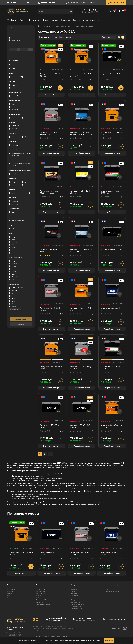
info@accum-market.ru (49, 3)
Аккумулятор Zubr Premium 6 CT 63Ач (111, 368)
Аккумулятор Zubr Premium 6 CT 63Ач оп (111, 192)
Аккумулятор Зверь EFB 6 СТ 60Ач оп (50, 75)
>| (50, 454)
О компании (11, 589)
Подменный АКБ (77, 606)
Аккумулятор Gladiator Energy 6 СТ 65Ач (81, 368)
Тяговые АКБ (40, 602)
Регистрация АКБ (77, 609)
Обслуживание (76, 602)
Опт (107, 589)
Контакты (10, 591)
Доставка (74, 593)
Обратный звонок (116, 3)
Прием (73, 591)
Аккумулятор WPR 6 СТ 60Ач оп (111, 251)
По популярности (65, 37)
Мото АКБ (39, 596)
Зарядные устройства (43, 604)
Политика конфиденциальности (55, 637)
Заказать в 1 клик (51, 95)
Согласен (109, 640)
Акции (9, 596)
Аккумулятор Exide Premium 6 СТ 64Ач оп (81, 251)
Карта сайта (37, 637)
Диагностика (75, 598)
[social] (34, 619)
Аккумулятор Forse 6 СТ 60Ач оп (111, 75)
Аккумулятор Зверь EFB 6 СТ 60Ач (81, 309)
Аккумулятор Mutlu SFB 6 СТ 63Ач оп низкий (50, 134)
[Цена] (13, 49)
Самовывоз (75, 596)
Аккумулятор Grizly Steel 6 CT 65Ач (51, 251)
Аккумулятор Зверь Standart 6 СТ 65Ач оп (51, 368)
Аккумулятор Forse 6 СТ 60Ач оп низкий (81, 75)
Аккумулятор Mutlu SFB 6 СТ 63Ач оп (50, 309)
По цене (54, 37)
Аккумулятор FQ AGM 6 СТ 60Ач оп (80, 426)
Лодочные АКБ (41, 600)
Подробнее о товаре (51, 153)
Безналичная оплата (78, 604)
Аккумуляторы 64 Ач (64, 26)
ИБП (38, 598)
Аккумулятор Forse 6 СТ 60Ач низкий (111, 134)
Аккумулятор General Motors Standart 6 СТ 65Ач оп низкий (81, 134)
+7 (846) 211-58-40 (89, 10)
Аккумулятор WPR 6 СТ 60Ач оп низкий (51, 426)
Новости (10, 593)
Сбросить (21, 324)
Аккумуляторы (48, 26)
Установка (74, 589)
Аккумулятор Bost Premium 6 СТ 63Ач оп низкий (50, 192)
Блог (9, 598)
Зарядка (74, 600)
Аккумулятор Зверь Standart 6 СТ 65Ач (111, 426)
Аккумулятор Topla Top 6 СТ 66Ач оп (111, 309)
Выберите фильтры (21, 319)
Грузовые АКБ (41, 593)
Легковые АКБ (41, 591)
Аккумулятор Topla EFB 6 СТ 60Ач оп (80, 192)
